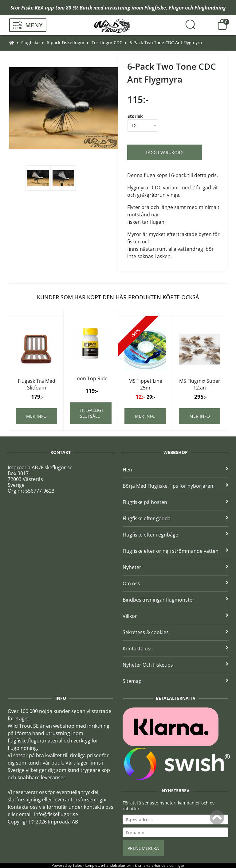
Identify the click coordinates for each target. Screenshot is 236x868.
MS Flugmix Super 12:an (200, 384)
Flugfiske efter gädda (175, 518)
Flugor (176, 8)
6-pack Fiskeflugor (66, 43)
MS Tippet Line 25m (145, 384)
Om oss (175, 583)
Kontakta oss (175, 649)
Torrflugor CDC (107, 43)
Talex (77, 865)
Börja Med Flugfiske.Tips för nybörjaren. (175, 486)
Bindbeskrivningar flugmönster (175, 600)
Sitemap (175, 681)
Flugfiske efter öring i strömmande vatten (175, 551)
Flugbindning (210, 8)
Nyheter (175, 567)
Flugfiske (155, 8)
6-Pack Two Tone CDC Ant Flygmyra (166, 43)
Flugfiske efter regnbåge (175, 535)
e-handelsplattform (117, 865)
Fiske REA (32, 8)
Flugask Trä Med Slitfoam (37, 384)
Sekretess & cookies (175, 632)
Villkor (175, 616)
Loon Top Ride (91, 378)
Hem (175, 470)
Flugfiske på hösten (175, 502)
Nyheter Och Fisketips (175, 665)
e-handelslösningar (168, 865)
